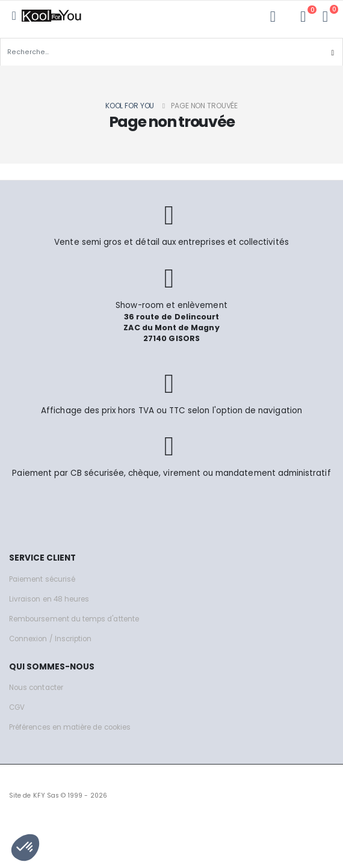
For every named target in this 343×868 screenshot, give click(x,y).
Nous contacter (36, 688)
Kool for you (130, 106)
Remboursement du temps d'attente (74, 619)
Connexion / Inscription (50, 639)
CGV (17, 707)
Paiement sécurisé (42, 579)
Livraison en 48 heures (49, 599)
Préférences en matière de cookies (70, 727)
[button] (325, 16)
